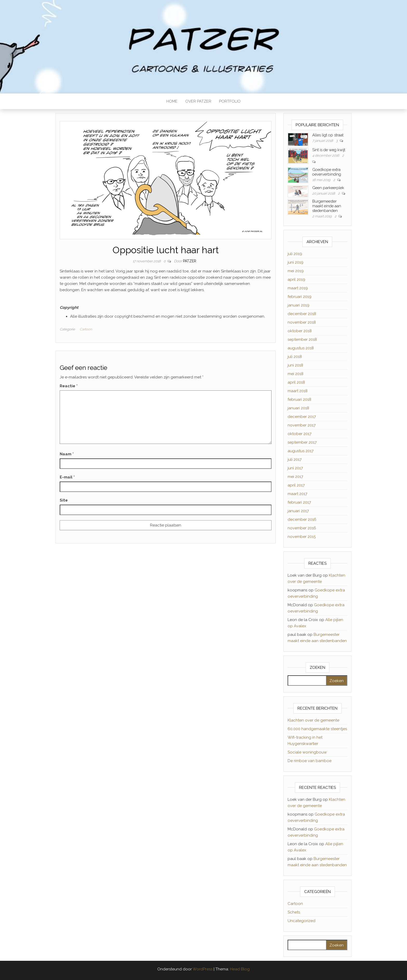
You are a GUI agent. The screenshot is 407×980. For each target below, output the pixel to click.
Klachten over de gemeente (313, 720)
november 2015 (302, 537)
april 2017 (296, 485)
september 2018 (302, 339)
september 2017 (302, 442)
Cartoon (86, 329)
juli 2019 (295, 254)
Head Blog (240, 969)
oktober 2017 (300, 434)
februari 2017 (299, 502)
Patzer (190, 261)
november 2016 (302, 528)
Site (64, 500)
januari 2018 (298, 408)
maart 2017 (297, 494)
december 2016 (302, 519)
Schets (294, 912)
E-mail (67, 477)
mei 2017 (295, 477)
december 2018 (302, 314)
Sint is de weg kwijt (329, 150)
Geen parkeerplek (328, 188)
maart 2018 (298, 391)
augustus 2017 (301, 451)
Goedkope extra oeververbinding (327, 172)
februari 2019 (300, 297)
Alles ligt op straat (328, 135)
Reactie (69, 386)
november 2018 (302, 322)
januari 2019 (299, 305)
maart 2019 (298, 288)
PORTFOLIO (230, 101)
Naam (67, 454)
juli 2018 (295, 357)
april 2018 (296, 382)
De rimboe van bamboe (310, 761)
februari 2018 (299, 399)
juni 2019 (296, 262)
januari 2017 (298, 511)
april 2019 (296, 279)
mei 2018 (296, 374)
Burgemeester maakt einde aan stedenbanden (327, 206)
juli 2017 (295, 459)
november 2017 (302, 425)
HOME (172, 101)
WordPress (203, 969)
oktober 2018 (300, 331)
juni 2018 (295, 365)
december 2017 (302, 417)
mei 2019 (296, 271)
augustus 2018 (301, 348)
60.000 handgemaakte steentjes (317, 729)
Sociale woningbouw (307, 752)
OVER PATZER (198, 101)
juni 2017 (295, 468)
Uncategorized (301, 921)
